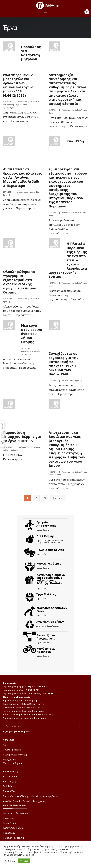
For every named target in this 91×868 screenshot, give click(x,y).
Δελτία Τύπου (36, 102)
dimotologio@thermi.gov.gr (31, 704)
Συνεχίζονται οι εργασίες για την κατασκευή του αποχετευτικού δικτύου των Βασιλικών (64, 364)
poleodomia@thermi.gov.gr (29, 708)
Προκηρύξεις (9, 108)
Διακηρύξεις (8, 105)
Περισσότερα (21, 121)
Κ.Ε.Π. (6, 745)
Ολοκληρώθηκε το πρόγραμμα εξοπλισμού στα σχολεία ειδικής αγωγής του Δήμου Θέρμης (20, 282)
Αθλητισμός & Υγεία (13, 828)
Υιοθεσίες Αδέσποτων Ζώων (52, 610)
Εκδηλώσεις (9, 786)
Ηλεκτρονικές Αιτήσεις (15, 755)
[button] (87, 12)
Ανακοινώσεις (23, 102)
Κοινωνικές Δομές (49, 564)
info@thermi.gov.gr (28, 701)
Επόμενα (58, 498)
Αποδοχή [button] (24, 861)
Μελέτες (23, 105)
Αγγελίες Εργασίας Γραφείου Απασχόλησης (25, 801)
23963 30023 (34, 694)
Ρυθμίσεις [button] (10, 861)
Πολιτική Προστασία (13, 838)
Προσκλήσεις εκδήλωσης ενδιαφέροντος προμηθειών (31, 796)
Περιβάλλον (9, 833)
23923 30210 (33, 690)
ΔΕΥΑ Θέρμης (45, 536)
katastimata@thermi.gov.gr (40, 715)
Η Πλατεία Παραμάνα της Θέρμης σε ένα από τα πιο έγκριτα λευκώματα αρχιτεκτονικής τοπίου (68, 260)
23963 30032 (48, 694)
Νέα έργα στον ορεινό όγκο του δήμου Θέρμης (32, 334)
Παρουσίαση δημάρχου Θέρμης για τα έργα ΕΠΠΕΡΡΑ (22, 436)
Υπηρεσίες (9, 740)
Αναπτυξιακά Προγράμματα (46, 637)
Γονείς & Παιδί (10, 823)
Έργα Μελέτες (46, 594)
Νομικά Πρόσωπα (12, 750)
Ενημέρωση (21, 447)
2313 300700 (43, 687)
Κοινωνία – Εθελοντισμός (16, 813)
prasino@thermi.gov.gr (35, 718)
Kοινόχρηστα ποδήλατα (46, 650)
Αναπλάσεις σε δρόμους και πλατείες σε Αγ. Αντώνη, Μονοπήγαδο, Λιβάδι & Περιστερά (23, 177)
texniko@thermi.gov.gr (33, 711)
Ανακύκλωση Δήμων (50, 622)
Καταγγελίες (9, 760)
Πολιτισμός (9, 818)
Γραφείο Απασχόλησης (46, 524)
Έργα (17, 105)
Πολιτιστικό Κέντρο (50, 550)
